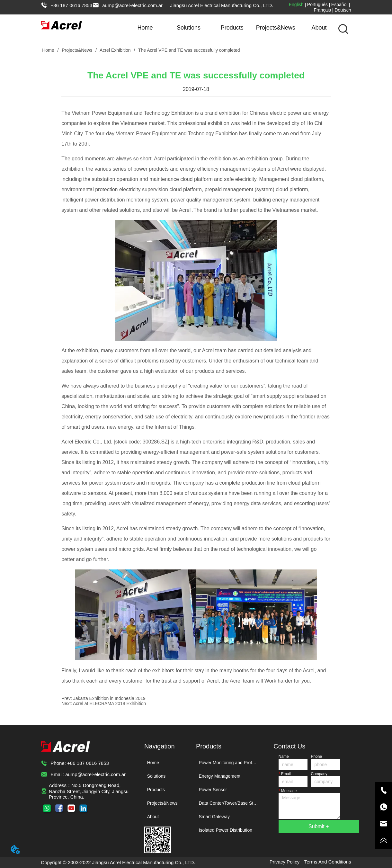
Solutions (189, 28)
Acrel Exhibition (115, 50)
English (296, 4)
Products (232, 28)
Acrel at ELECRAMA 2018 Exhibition (109, 703)
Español (339, 4)
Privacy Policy (285, 862)
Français (322, 10)
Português (317, 4)
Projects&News (276, 28)
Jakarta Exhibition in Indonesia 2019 (109, 698)
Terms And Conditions (328, 862)
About (319, 28)
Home (145, 28)
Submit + (319, 826)
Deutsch (343, 10)
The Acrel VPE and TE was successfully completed (188, 50)
